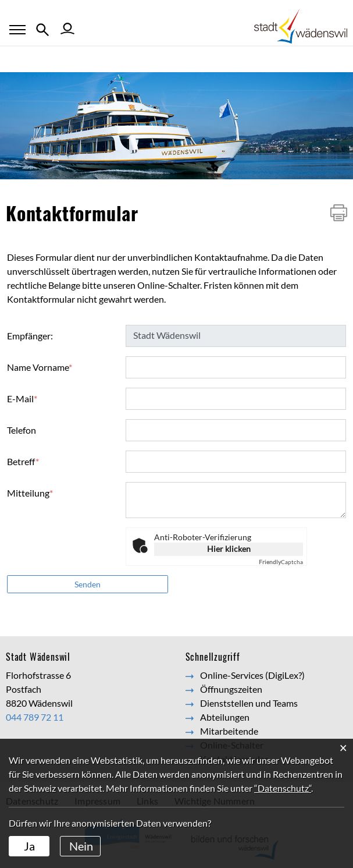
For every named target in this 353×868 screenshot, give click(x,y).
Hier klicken (229, 549)
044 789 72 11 (35, 717)
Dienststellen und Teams (249, 703)
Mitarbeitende (229, 731)
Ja (29, 846)
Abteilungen (225, 717)
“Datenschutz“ (283, 788)
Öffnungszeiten (231, 689)
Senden (88, 584)
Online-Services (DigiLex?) (252, 675)
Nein (81, 846)
